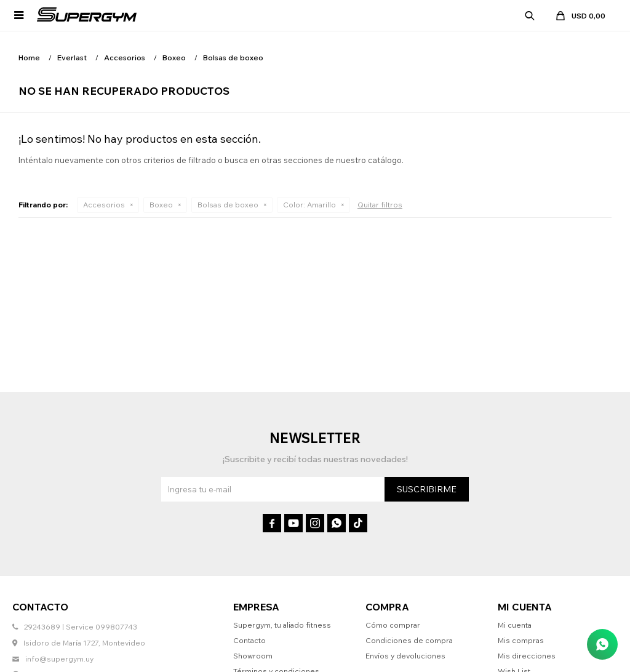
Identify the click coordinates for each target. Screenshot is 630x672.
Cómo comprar (393, 625)
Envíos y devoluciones (405, 656)
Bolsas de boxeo (228, 205)
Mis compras (521, 640)
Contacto (249, 640)
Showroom (253, 656)
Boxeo (161, 205)
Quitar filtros (380, 205)
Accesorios (104, 205)
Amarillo (309, 205)
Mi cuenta (515, 625)
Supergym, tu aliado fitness (282, 625)
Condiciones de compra (409, 640)
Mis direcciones (527, 656)
